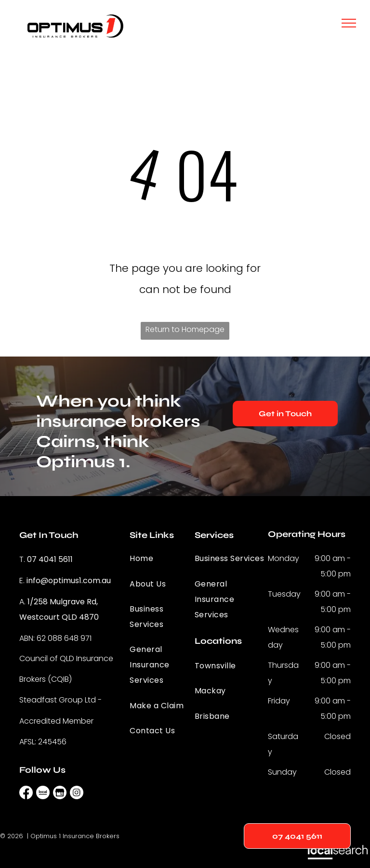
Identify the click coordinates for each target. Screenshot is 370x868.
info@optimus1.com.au (69, 581)
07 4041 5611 (50, 559)
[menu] (349, 23)
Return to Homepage (185, 329)
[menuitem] (164, 559)
